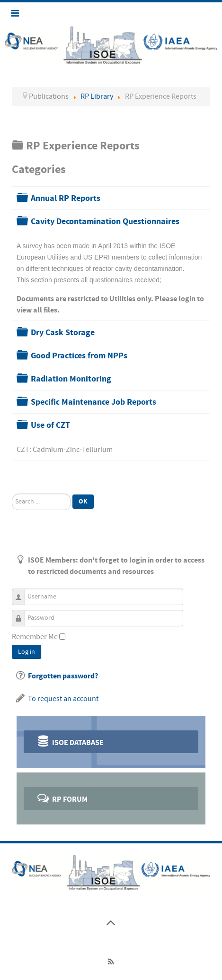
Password (22, 614)
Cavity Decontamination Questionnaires (105, 221)
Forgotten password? (63, 676)
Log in (27, 652)
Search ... (12, 494)
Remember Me (35, 637)
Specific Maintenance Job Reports (93, 402)
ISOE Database (70, 741)
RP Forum (62, 798)
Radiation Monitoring (71, 379)
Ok (83, 501)
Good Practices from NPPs (79, 356)
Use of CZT (50, 425)
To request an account (63, 699)
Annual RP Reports (66, 198)
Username (22, 593)
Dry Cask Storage (63, 333)
